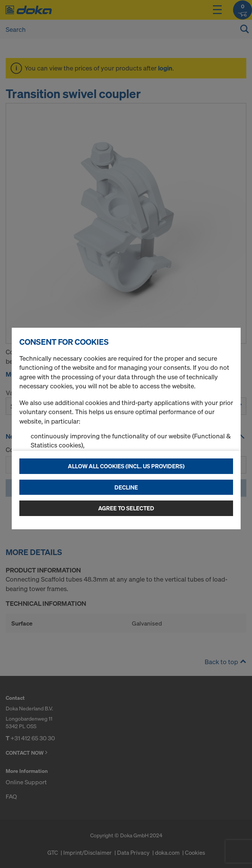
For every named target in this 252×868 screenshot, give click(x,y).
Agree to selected (126, 508)
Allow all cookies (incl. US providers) (126, 466)
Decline (126, 487)
